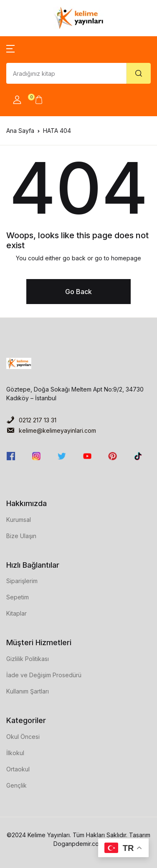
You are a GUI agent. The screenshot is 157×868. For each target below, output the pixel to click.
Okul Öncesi (23, 737)
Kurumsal (19, 520)
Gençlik (16, 785)
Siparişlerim (22, 581)
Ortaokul (18, 769)
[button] (10, 48)
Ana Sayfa (20, 131)
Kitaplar (16, 613)
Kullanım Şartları (28, 691)
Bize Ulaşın (21, 536)
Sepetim (18, 597)
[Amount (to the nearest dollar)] (66, 73)
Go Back (78, 292)
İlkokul (15, 753)
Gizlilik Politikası (28, 659)
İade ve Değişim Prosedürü (44, 675)
